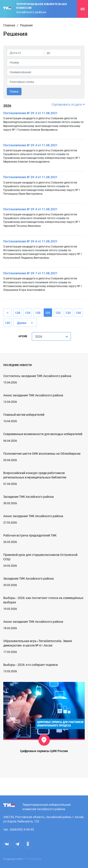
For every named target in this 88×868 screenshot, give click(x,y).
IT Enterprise (34, 859)
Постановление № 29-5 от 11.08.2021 (30, 209)
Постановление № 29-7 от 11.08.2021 (30, 273)
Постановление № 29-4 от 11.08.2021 (30, 177)
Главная (9, 25)
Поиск (14, 92)
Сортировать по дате (68, 104)
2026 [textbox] (39, 337)
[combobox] (51, 336)
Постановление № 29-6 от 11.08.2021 (30, 241)
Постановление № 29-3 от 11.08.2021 (30, 145)
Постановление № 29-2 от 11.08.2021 (30, 113)
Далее (22, 323)
